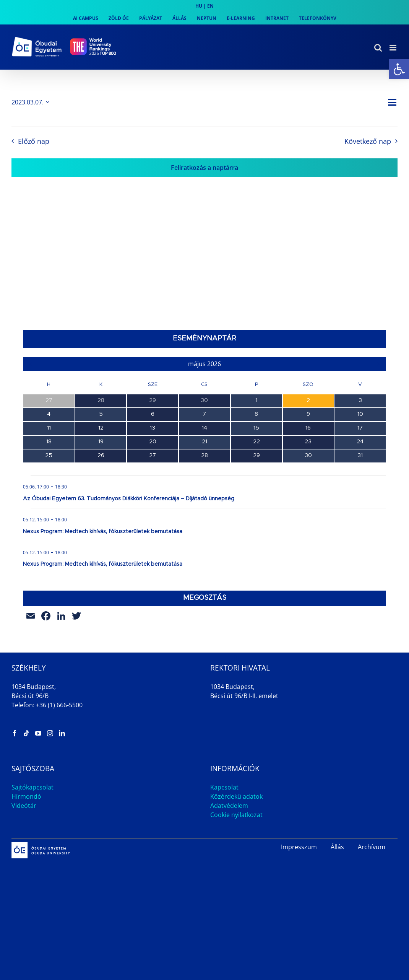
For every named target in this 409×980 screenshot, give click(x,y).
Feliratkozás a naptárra (204, 168)
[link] (399, 69)
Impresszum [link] (299, 847)
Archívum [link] (372, 847)
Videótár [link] (24, 806)
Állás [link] (337, 847)
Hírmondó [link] (26, 796)
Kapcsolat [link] (224, 787)
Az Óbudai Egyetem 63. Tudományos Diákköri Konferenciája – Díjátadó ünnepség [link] (129, 499)
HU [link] (199, 6)
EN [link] (210, 6)
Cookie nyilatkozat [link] (236, 815)
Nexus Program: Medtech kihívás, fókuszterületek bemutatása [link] (103, 532)
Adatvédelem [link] (229, 806)
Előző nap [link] (34, 141)
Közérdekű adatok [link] (236, 796)
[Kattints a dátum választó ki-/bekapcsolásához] (32, 102)
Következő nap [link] (368, 141)
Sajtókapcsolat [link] (32, 787)
